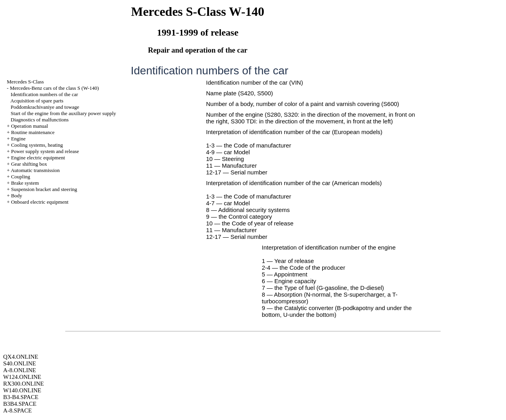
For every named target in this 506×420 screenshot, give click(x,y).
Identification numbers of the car (44, 94)
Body (17, 196)
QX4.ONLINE (21, 357)
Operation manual (30, 126)
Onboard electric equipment (40, 202)
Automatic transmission (35, 170)
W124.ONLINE (22, 377)
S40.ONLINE (20, 363)
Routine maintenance (33, 132)
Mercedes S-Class (25, 82)
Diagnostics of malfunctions (40, 120)
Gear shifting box (29, 164)
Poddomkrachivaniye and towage (45, 107)
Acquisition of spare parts (37, 101)
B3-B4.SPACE (21, 397)
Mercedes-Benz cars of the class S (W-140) (54, 88)
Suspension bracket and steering (44, 189)
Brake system (25, 183)
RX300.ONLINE (24, 384)
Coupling (21, 177)
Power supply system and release (45, 151)
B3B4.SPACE (20, 404)
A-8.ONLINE (20, 370)
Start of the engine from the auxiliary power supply (63, 113)
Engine (18, 139)
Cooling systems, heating (37, 145)
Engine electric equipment (38, 158)
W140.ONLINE (22, 390)
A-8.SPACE (17, 411)
